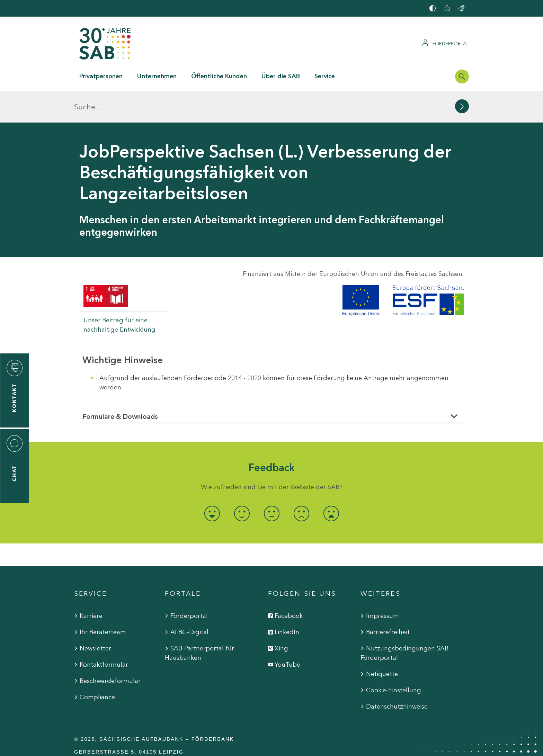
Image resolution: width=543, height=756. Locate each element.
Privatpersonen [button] (101, 76)
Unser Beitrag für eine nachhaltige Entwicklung (119, 293)
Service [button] (325, 76)
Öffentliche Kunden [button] (219, 76)
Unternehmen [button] (157, 76)
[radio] (212, 482)
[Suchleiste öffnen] (462, 76)
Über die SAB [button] (281, 76)
